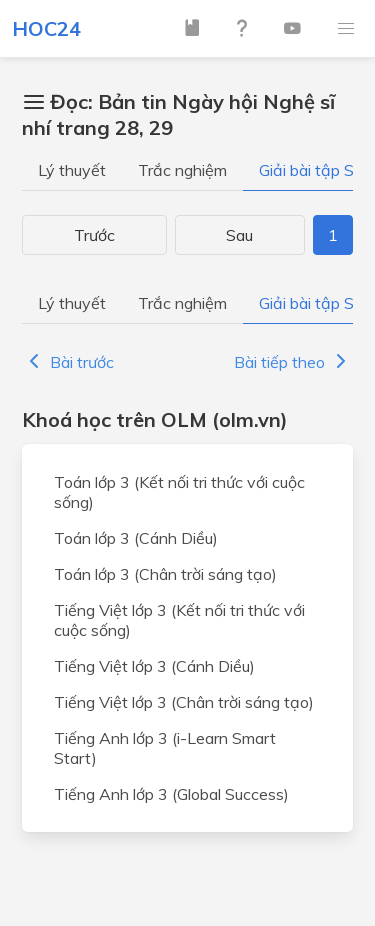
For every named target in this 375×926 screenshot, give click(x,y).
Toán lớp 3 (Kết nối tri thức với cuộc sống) (179, 492)
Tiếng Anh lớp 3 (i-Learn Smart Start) (165, 748)
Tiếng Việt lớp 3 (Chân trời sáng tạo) (184, 702)
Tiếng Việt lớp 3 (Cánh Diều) (154, 666)
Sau (239, 235)
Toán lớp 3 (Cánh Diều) (136, 538)
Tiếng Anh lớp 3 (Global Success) (171, 794)
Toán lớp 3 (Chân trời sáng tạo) (165, 574)
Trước (94, 235)
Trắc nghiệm (182, 170)
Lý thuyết (72, 170)
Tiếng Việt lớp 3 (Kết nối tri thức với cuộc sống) (179, 620)
